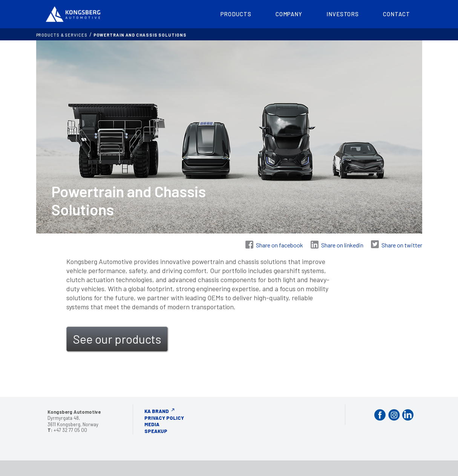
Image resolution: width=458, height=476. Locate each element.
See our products (117, 339)
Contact (396, 14)
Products (236, 14)
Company (289, 14)
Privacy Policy (164, 418)
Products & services (62, 35)
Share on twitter (402, 245)
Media (152, 424)
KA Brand (157, 411)
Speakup (156, 431)
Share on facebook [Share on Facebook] (280, 245)
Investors (343, 14)
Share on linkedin (342, 245)
